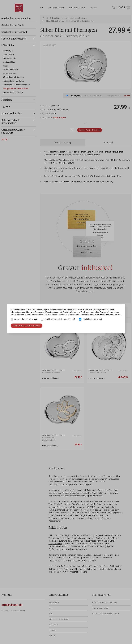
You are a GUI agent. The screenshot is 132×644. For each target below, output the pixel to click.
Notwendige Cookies (23, 319)
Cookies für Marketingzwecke (58, 319)
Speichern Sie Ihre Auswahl (27, 326)
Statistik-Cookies (90, 319)
